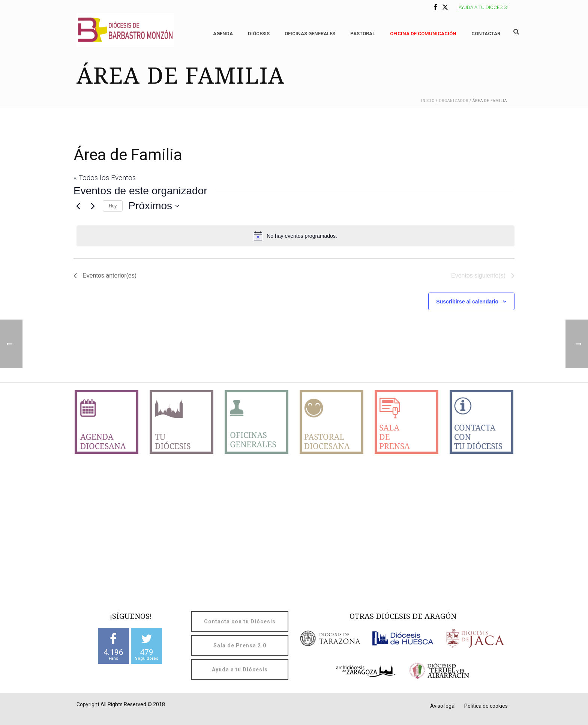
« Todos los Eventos (105, 178)
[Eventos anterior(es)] (78, 206)
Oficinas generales (310, 34)
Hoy (113, 206)
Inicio (428, 101)
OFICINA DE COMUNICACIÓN (423, 34)
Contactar (486, 34)
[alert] (295, 236)
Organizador (454, 101)
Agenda (223, 34)
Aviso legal (443, 706)
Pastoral (363, 34)
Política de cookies (486, 706)
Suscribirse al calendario (467, 302)
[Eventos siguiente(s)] (93, 206)
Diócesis (259, 34)
